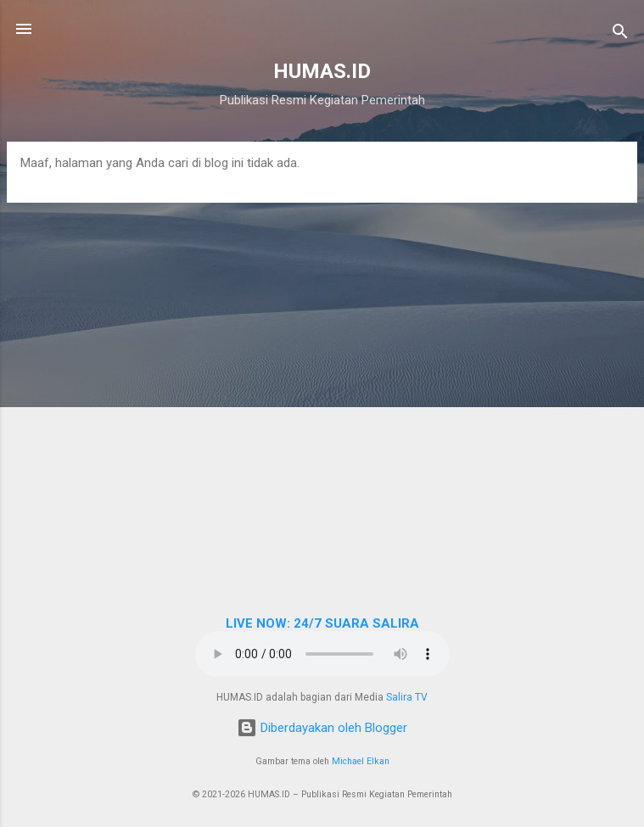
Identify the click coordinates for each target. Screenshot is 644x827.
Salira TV (407, 697)
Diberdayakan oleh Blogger (322, 728)
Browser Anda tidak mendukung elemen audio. (322, 654)
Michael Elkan (361, 761)
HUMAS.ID (322, 71)
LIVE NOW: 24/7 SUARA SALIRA (322, 623)
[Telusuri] (620, 34)
